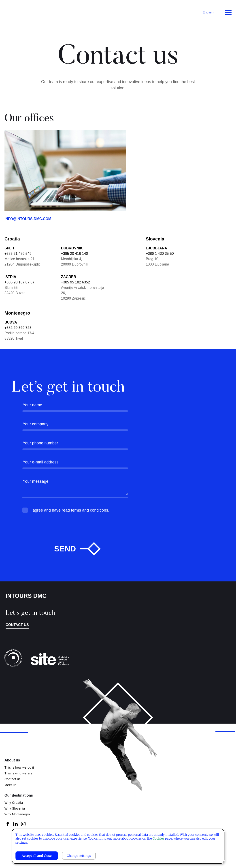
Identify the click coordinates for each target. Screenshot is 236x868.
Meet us (10, 785)
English (208, 12)
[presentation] (56, 536)
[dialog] (118, 846)
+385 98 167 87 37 (19, 282)
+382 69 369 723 (18, 328)
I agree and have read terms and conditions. (70, 510)
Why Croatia (14, 803)
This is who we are (18, 773)
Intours (22, 11)
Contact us (17, 625)
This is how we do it (19, 767)
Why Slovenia (15, 808)
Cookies (158, 838)
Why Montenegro (17, 814)
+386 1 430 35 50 (160, 254)
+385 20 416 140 (75, 254)
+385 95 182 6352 (75, 282)
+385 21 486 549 (18, 254)
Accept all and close (37, 856)
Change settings (79, 856)
